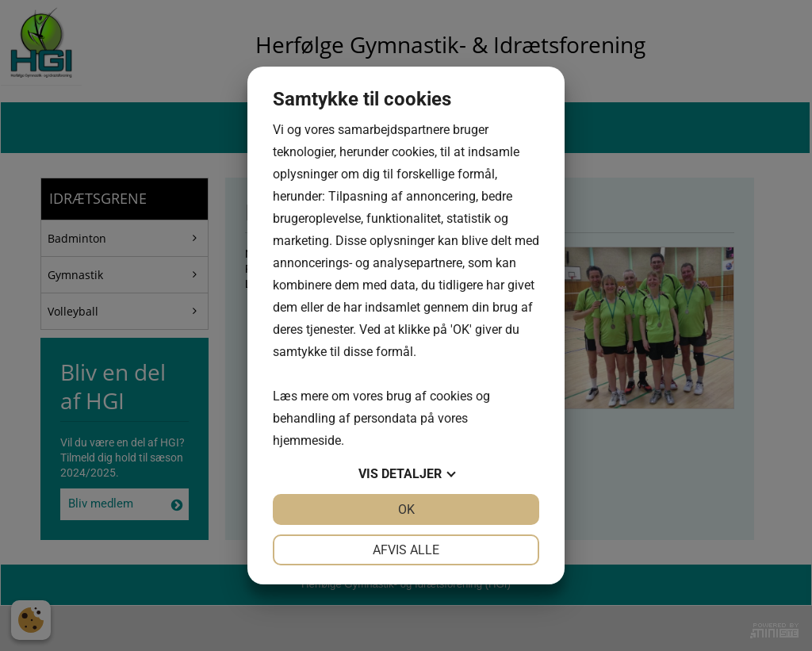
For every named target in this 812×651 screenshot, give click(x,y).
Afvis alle (406, 550)
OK (406, 509)
